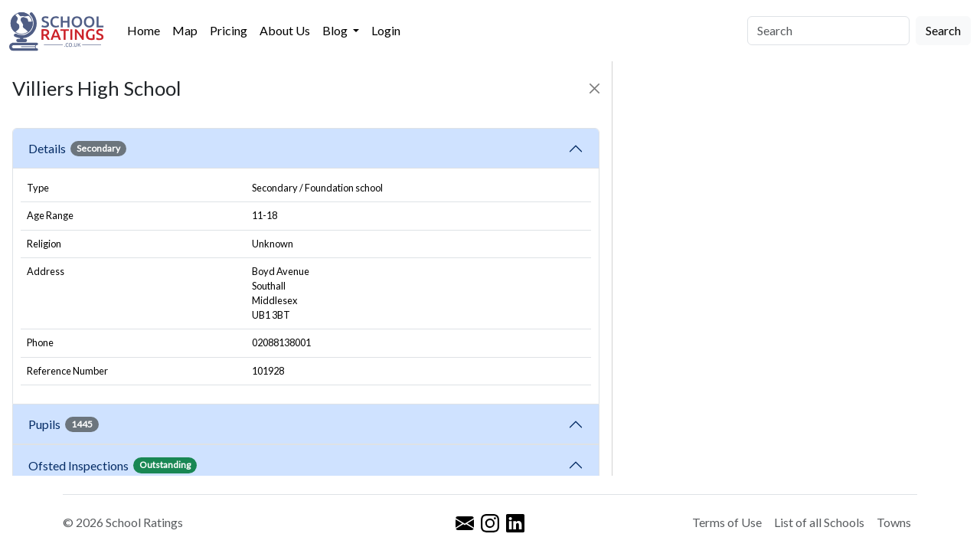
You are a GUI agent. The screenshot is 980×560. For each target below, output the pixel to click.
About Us (285, 30)
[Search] (828, 31)
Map (185, 30)
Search (943, 30)
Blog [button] (336, 30)
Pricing (229, 30)
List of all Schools (819, 522)
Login (386, 30)
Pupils (64, 424)
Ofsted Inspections (113, 465)
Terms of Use (727, 522)
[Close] (595, 88)
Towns (894, 522)
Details (77, 149)
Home (144, 30)
